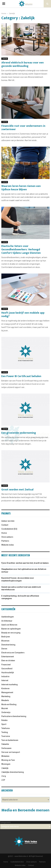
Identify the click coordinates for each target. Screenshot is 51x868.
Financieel (6, 665)
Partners (5, 541)
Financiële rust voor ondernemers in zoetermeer (23, 128)
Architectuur (7, 621)
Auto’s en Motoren (9, 625)
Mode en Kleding (9, 704)
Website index (8, 545)
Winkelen (5, 756)
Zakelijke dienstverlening (13, 772)
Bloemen (5, 641)
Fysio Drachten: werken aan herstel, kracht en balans (25, 563)
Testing (5, 732)
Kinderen (5, 688)
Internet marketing (10, 685)
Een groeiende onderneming (19, 433)
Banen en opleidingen (11, 629)
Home (4, 533)
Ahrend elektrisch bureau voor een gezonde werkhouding (23, 64)
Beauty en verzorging (11, 633)
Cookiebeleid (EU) (9, 529)
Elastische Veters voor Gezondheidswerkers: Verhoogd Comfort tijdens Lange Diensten (21, 250)
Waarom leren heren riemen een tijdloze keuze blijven (21, 188)
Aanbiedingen (8, 617)
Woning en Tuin (8, 760)
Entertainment (8, 657)
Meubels (5, 700)
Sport (4, 724)
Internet (5, 680)
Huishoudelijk (8, 673)
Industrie (5, 676)
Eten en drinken (8, 661)
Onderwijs (6, 712)
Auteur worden (8, 521)
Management (7, 692)
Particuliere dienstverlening (14, 716)
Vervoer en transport (11, 752)
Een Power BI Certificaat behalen (21, 376)
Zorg (4, 776)
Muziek (5, 708)
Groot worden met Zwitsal (17, 490)
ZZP (3, 780)
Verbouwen (6, 748)
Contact (5, 525)
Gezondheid (7, 669)
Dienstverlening (8, 645)
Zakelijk (5, 59)
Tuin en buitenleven (10, 740)
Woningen (6, 764)
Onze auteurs (7, 537)
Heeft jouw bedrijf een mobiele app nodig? (23, 315)
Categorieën (5, 822)
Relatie (4, 720)
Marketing (6, 696)
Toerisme (6, 736)
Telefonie (6, 728)
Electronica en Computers (13, 653)
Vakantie (5, 744)
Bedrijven (6, 637)
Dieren (4, 649)
